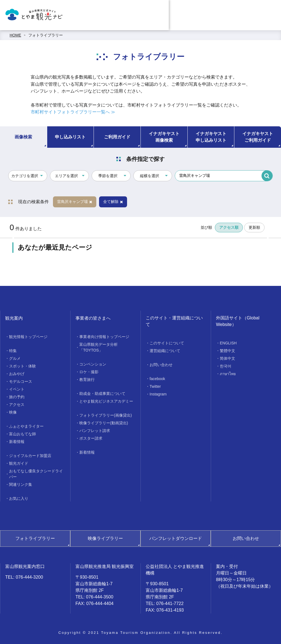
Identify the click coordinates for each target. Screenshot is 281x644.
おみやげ (17, 374)
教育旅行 (87, 380)
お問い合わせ (161, 365)
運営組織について (165, 351)
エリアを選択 (66, 176)
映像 (13, 412)
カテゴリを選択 (25, 176)
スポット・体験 (23, 366)
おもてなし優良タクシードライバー (36, 474)
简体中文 (227, 358)
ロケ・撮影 (89, 372)
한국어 (226, 366)
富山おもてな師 (23, 434)
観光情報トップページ (28, 337)
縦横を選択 (150, 176)
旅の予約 (17, 397)
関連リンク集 (21, 484)
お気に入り (19, 498)
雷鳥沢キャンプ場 (75, 202)
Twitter (155, 386)
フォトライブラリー (46, 35)
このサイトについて (167, 343)
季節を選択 (108, 176)
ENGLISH (228, 343)
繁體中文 (227, 351)
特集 (13, 351)
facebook (157, 379)
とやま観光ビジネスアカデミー (106, 401)
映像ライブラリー (105, 538)
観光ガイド (19, 463)
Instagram (158, 394)
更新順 (254, 227)
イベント (17, 389)
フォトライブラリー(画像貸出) (106, 415)
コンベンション (93, 364)
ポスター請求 (91, 438)
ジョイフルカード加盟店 (30, 456)
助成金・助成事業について (102, 394)
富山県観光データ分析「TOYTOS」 (99, 347)
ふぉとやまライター (26, 426)
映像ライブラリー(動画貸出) (104, 423)
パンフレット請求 (95, 431)
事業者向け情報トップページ (104, 337)
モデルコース (21, 381)
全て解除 (113, 202)
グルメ (15, 358)
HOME (15, 35)
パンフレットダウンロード (176, 538)
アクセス (17, 405)
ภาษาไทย (228, 374)
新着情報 (17, 442)
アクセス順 (229, 227)
